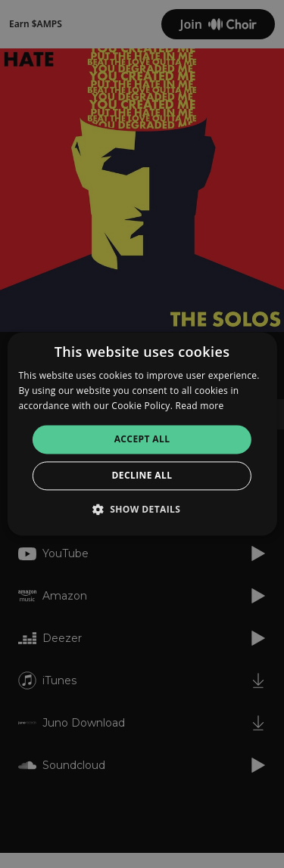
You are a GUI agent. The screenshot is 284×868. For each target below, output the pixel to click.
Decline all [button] (142, 476)
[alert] (142, 434)
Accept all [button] (142, 439)
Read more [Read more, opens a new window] (200, 406)
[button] (142, 510)
